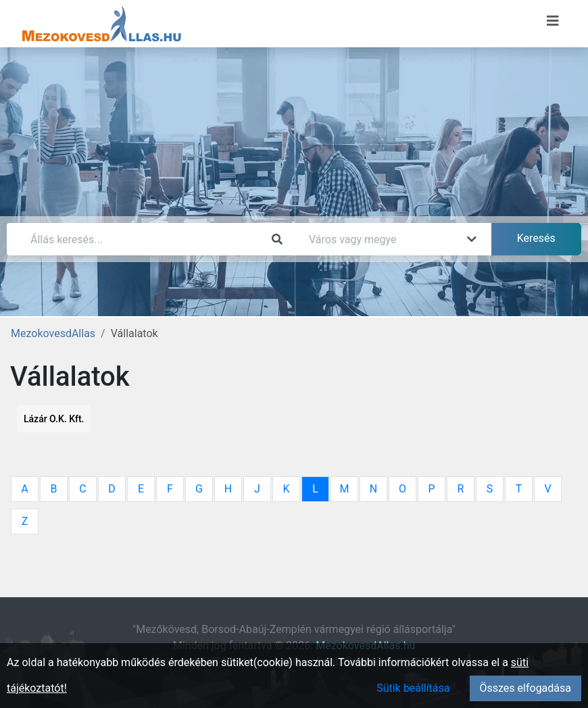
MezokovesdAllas (53, 333)
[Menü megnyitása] (553, 21)
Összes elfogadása (525, 688)
